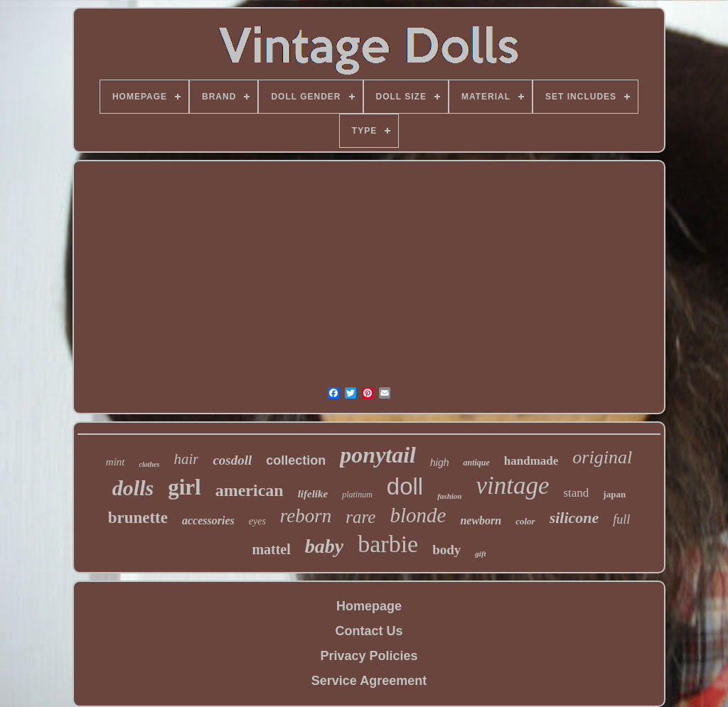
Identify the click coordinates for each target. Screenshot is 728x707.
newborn (481, 520)
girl (184, 487)
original (602, 457)
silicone (574, 518)
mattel (271, 549)
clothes (150, 464)
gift (480, 554)
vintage (512, 486)
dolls (133, 488)
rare (360, 517)
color (525, 521)
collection (296, 460)
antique (476, 463)
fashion (449, 496)
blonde (418, 515)
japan (614, 494)
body (446, 550)
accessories (208, 520)
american (250, 490)
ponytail (378, 455)
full (621, 519)
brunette (138, 518)
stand (576, 493)
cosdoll (232, 460)
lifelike (313, 494)
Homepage (369, 606)
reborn (306, 516)
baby (324, 546)
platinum (357, 495)
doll (405, 486)
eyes (257, 521)
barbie (388, 544)
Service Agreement (369, 681)
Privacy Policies (369, 656)
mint (116, 462)
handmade (531, 461)
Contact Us (369, 631)
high (439, 463)
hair (186, 459)
